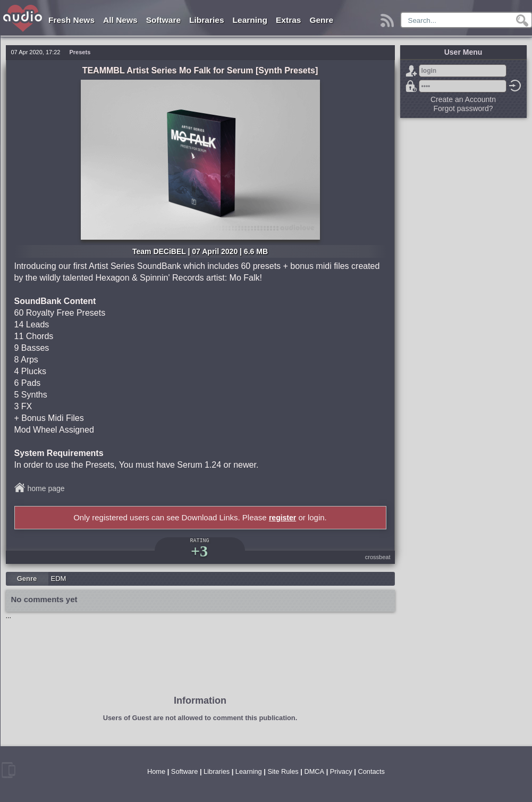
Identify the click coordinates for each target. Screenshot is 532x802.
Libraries (206, 20)
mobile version (9, 770)
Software (163, 20)
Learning (250, 20)
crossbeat (378, 557)
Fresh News (71, 20)
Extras (288, 20)
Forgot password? (411, 86)
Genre (321, 20)
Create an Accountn (463, 99)
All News (120, 20)
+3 (199, 551)
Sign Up (411, 71)
